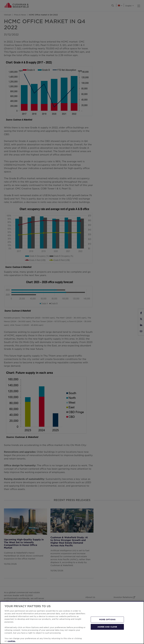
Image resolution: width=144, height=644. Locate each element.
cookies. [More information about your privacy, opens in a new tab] (12, 641)
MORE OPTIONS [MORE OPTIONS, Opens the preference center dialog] (107, 619)
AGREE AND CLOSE (107, 627)
